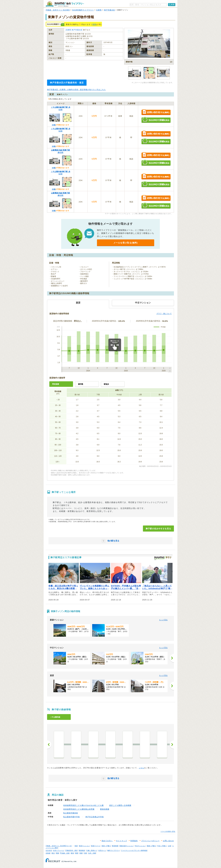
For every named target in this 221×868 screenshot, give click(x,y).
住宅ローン (102, 850)
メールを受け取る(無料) (126, 243)
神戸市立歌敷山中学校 (95, 817)
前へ (49, 745)
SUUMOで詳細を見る (156, 120)
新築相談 (82, 850)
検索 (173, 5)
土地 (169, 846)
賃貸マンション (84, 846)
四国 (81, 853)
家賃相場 (115, 846)
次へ (172, 745)
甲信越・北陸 (65, 853)
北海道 (48, 853)
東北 (53, 853)
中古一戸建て (162, 846)
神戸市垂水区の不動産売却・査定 (67, 83)
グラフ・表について (164, 314)
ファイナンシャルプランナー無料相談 (134, 850)
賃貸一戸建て (106, 846)
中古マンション (140, 846)
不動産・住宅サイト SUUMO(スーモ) (59, 846)
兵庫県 (99, 10)
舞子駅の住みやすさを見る (158, 529)
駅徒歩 (106, 384)
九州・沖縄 (92, 853)
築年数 (81, 384)
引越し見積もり (92, 850)
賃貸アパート (96, 846)
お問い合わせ (168, 841)
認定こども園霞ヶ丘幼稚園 (120, 805)
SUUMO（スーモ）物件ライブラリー (65, 4)
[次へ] (172, 658)
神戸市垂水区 (110, 10)
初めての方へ (107, 841)
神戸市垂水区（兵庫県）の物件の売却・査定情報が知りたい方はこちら (76, 90)
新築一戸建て (152, 846)
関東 (58, 853)
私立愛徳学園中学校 (72, 817)
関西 (77, 853)
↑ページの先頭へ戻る (168, 831)
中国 (85, 853)
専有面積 (56, 384)
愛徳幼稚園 (105, 809)
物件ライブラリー (114, 850)
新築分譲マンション (126, 846)
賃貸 (94, 24)
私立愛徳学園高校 (71, 813)
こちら (141, 768)
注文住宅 (49, 850)
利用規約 (134, 841)
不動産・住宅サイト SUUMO (58, 10)
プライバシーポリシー (150, 841)
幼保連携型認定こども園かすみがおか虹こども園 (83, 805)
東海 (72, 853)
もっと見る (163, 620)
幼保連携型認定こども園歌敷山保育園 (79, 809)
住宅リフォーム (59, 850)
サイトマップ (121, 841)
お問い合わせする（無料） (156, 112)
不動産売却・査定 (71, 850)
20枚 (54, 125)
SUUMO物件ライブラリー (83, 10)
